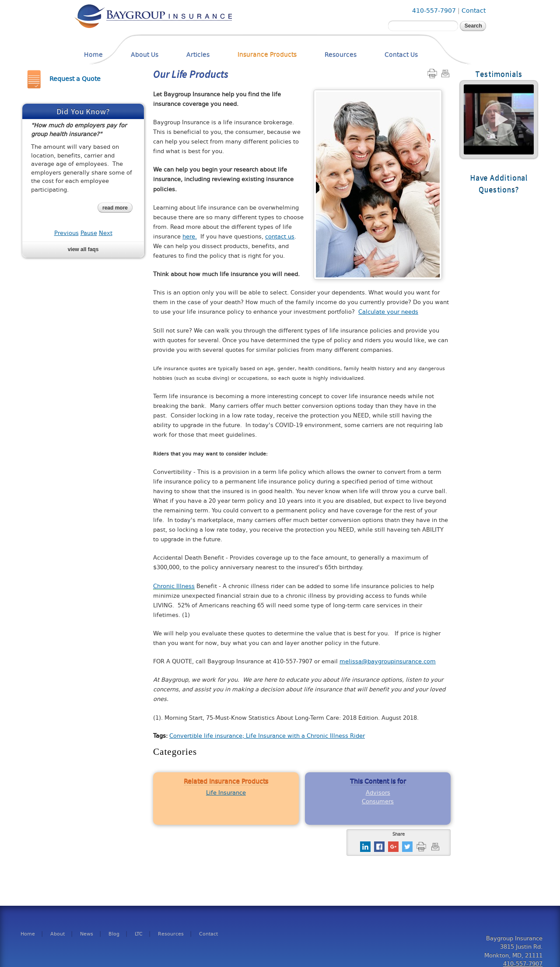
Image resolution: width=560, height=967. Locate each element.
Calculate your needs (388, 312)
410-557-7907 (434, 11)
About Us (145, 55)
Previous (66, 233)
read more (115, 208)
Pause (89, 233)
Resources (341, 55)
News (87, 934)
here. (190, 236)
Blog (114, 934)
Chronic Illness (174, 586)
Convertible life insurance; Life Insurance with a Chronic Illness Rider (267, 736)
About (58, 934)
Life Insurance (226, 793)
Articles (198, 55)
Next (106, 233)
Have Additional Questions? (499, 184)
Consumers (378, 801)
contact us (280, 236)
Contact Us (401, 55)
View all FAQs (83, 249)
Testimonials (499, 74)
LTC (139, 934)
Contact (474, 11)
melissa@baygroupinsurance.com (388, 661)
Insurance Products (267, 55)
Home (93, 55)
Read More (499, 119)
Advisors (378, 793)
